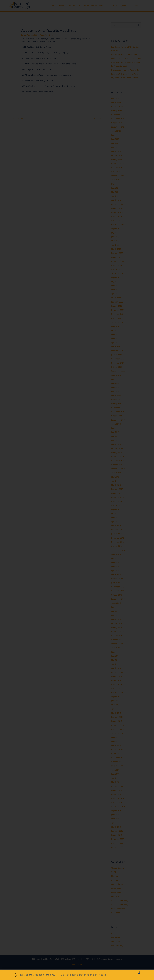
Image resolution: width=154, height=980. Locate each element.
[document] (77, 490)
